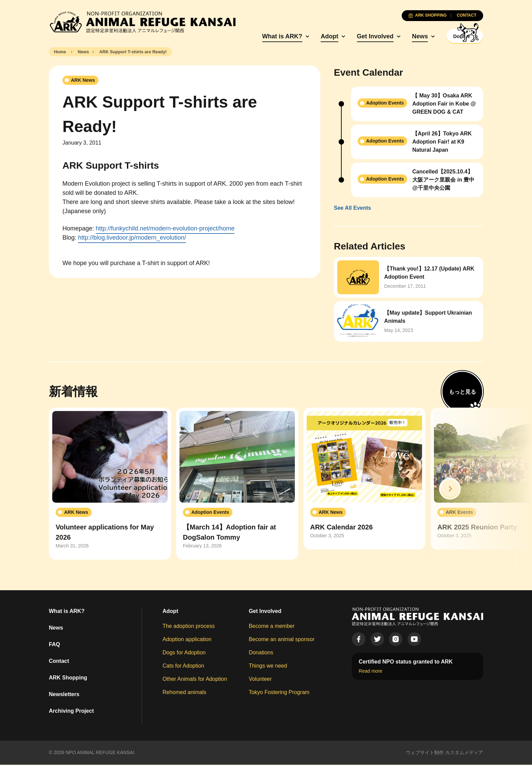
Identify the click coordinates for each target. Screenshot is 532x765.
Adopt (314, 36)
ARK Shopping (68, 678)
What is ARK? (267, 36)
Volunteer (260, 679)
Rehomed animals (184, 693)
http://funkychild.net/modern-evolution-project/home (165, 229)
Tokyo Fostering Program (279, 693)
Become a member (272, 626)
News (405, 36)
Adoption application (187, 640)
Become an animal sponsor (282, 640)
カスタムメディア (464, 753)
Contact (59, 661)
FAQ (54, 645)
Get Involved (360, 36)
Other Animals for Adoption (195, 679)
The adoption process (189, 626)
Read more (370, 672)
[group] (110, 484)
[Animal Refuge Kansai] (142, 22)
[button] (450, 489)
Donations (261, 653)
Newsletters (64, 695)
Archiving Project (71, 711)
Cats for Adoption (183, 666)
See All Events (353, 209)
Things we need (268, 666)
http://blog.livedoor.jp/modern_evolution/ (132, 238)
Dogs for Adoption (184, 653)
